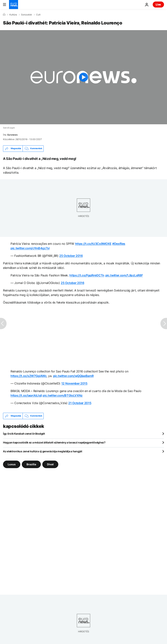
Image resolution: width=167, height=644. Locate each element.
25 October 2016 (71, 256)
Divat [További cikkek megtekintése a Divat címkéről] (50, 464)
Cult (38, 15)
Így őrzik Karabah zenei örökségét (24, 434)
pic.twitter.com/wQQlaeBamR (73, 376)
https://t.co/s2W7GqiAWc (29, 376)
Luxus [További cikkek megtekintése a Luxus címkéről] (12, 464)
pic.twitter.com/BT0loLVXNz (63, 395)
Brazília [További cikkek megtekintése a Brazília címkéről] (31, 464)
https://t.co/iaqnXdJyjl (26, 395)
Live (158, 4)
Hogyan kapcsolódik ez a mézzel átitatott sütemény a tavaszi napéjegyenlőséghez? (54, 442)
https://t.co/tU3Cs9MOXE (93, 244)
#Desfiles (119, 244)
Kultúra (13, 15)
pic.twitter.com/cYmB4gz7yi (30, 248)
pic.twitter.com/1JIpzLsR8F (124, 275)
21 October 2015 (80, 403)
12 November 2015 (74, 383)
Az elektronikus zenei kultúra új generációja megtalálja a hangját (43, 451)
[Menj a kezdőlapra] (14, 5)
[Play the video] (83, 77)
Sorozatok (27, 15)
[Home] (4, 14)
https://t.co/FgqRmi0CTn (87, 275)
